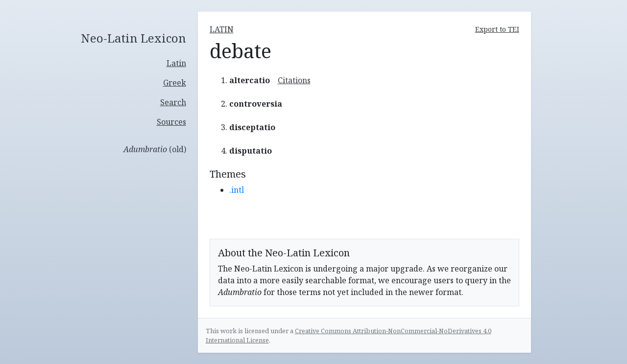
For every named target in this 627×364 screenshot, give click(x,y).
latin (222, 29)
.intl (237, 190)
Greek (175, 83)
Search (173, 102)
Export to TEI (497, 29)
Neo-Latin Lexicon (133, 38)
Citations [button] (294, 80)
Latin (176, 63)
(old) (155, 149)
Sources (171, 122)
